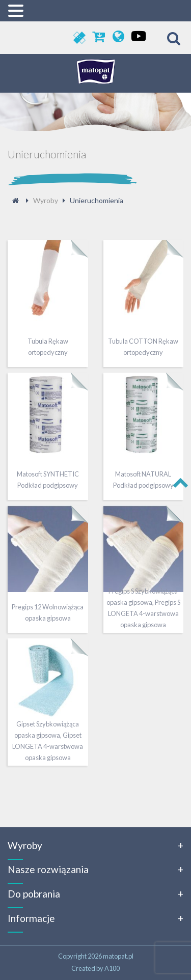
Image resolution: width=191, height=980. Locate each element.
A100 (112, 968)
